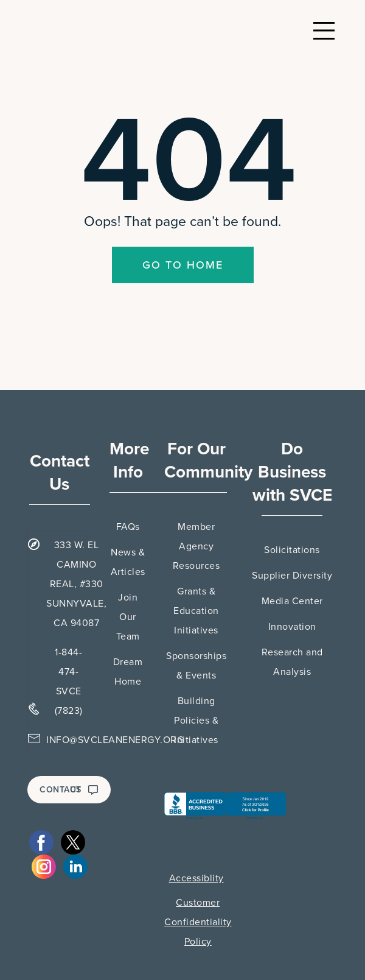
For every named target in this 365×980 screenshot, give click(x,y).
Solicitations (292, 550)
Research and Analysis (292, 662)
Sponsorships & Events (196, 666)
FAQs (128, 527)
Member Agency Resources (196, 546)
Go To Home (183, 265)
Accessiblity (196, 878)
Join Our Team (128, 617)
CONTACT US (69, 790)
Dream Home (128, 672)
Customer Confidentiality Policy (198, 922)
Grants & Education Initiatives (196, 611)
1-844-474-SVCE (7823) (69, 682)
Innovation (292, 627)
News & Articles (128, 562)
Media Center (292, 601)
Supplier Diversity (292, 576)
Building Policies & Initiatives (196, 721)
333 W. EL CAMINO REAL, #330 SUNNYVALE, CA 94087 (76, 584)
